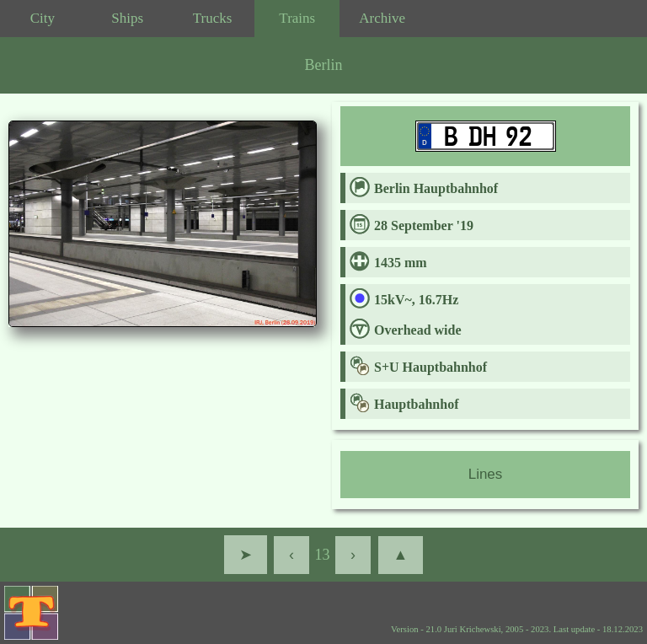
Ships (127, 18)
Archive (382, 18)
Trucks (213, 18)
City (43, 18)
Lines (486, 474)
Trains (297, 18)
